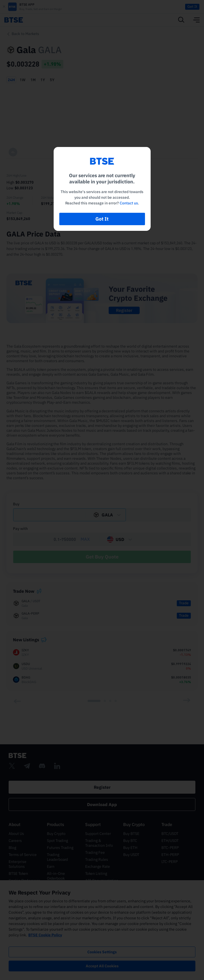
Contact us (129, 203)
